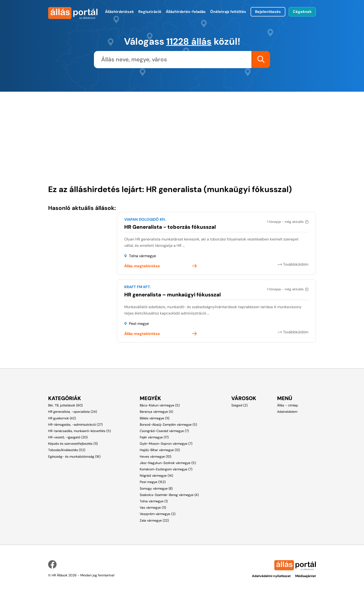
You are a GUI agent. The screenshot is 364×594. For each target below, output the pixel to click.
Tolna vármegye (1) (154, 501)
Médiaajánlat (306, 576)
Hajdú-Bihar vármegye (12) (160, 450)
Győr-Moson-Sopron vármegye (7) (166, 443)
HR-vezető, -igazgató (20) (68, 437)
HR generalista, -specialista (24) (73, 411)
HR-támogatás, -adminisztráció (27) (75, 424)
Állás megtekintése (142, 266)
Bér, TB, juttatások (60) (65, 405)
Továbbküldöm (296, 264)
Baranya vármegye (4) (156, 411)
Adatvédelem (287, 411)
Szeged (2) (239, 405)
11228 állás (189, 41)
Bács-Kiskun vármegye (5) (160, 405)
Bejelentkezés (268, 12)
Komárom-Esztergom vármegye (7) (166, 469)
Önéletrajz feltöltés (228, 12)
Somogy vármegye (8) (156, 488)
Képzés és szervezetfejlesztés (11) (73, 443)
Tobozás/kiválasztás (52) (67, 450)
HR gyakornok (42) (62, 418)
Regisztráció (150, 12)
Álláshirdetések (119, 12)
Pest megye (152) (153, 482)
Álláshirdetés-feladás (186, 12)
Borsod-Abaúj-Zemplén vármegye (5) (168, 424)
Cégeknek (302, 12)
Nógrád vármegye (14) (156, 475)
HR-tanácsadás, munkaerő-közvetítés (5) (79, 431)
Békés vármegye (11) (155, 418)
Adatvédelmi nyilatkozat (271, 576)
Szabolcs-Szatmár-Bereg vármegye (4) (169, 495)
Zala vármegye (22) (154, 520)
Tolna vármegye (142, 256)
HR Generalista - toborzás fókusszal (170, 227)
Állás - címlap (288, 405)
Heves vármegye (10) (155, 456)
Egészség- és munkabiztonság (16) (74, 456)
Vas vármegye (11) (153, 507)
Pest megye (139, 324)
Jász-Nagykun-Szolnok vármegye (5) (168, 463)
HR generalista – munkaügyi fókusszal (172, 294)
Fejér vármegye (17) (154, 437)
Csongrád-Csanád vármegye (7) (164, 431)
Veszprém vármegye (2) (158, 514)
